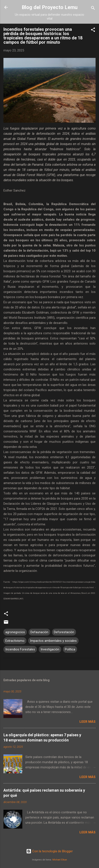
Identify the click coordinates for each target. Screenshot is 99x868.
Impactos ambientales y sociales (53, 641)
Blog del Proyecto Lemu (50, 7)
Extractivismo (15, 641)
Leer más (88, 722)
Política (70, 649)
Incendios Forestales (20, 649)
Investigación (50, 649)
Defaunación (39, 632)
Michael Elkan (60, 860)
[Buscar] (93, 9)
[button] (93, 30)
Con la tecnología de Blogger (49, 851)
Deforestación (64, 632)
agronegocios (15, 632)
